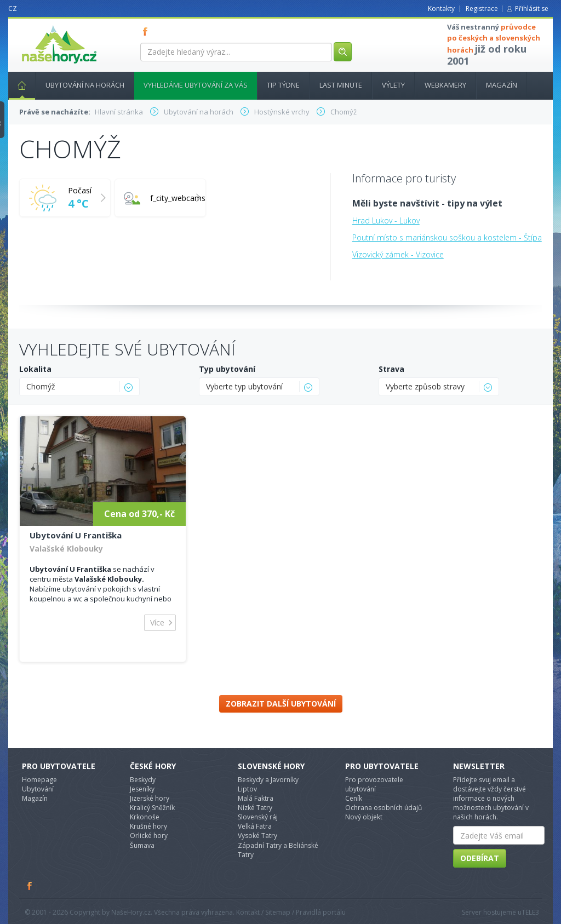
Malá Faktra (256, 798)
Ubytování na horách (85, 85)
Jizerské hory (150, 798)
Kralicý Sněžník (152, 808)
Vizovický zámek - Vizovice (398, 254)
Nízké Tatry (255, 808)
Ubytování (38, 789)
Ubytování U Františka (76, 535)
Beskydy (143, 780)
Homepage (39, 780)
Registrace (482, 8)
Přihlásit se (532, 8)
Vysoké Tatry (257, 836)
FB (147, 31)
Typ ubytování (227, 369)
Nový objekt (364, 817)
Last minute (341, 85)
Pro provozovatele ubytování (374, 784)
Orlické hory (149, 836)
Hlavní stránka (18, 85)
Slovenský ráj (258, 817)
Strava (391, 369)
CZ (13, 8)
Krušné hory (148, 826)
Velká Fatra (255, 826)
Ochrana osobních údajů (383, 808)
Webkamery (445, 85)
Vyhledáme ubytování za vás (196, 85)
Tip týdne (283, 85)
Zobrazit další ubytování (281, 704)
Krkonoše (145, 817)
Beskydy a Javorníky (268, 780)
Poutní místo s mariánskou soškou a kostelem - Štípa (447, 237)
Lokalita (35, 369)
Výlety (393, 85)
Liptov (247, 789)
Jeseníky (142, 789)
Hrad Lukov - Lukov (386, 220)
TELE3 (530, 912)
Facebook (30, 886)
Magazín (502, 85)
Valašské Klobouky (66, 549)
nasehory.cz (39, 25)
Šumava (142, 845)
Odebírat (480, 858)
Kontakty (441, 8)
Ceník (354, 798)
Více (157, 622)
